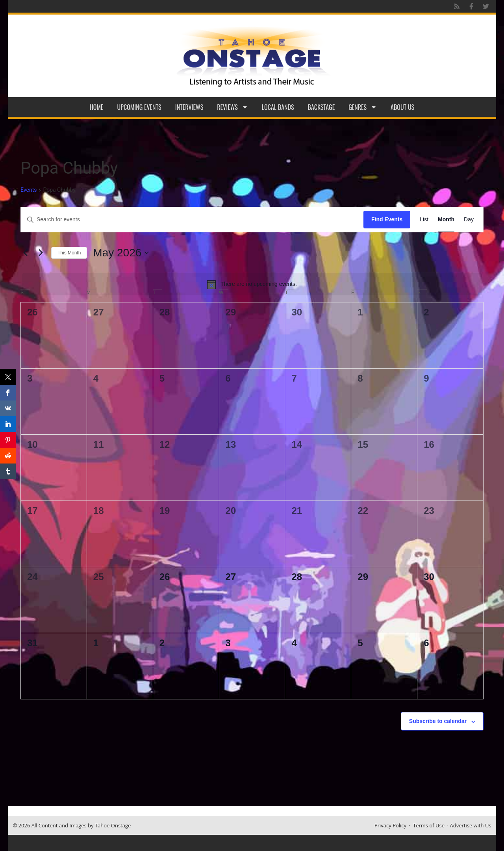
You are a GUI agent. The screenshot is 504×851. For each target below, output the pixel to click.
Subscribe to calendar (438, 721)
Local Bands (278, 107)
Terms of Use (429, 825)
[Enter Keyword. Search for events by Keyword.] (192, 220)
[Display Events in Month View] (446, 220)
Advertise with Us (471, 825)
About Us (402, 107)
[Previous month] (25, 253)
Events (29, 190)
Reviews (233, 107)
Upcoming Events (139, 107)
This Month (69, 253)
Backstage (321, 107)
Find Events (387, 219)
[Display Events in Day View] (469, 220)
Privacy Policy (390, 825)
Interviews (189, 107)
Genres (363, 107)
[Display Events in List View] (424, 220)
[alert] (252, 284)
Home (97, 107)
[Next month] (41, 253)
